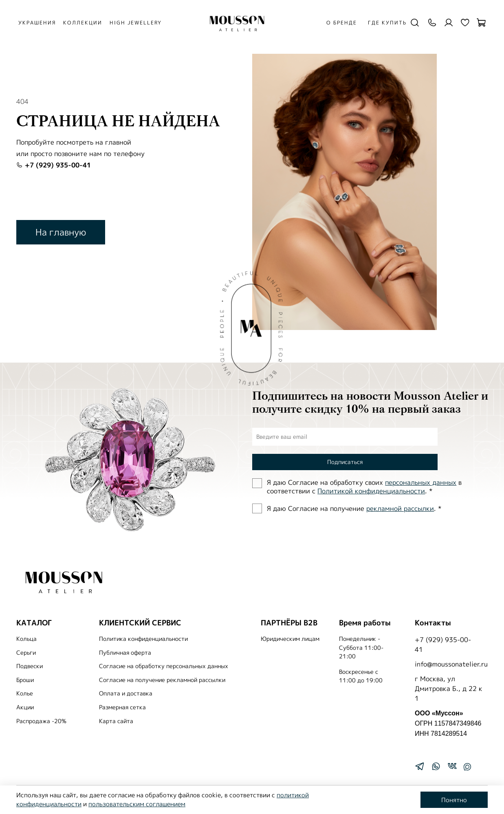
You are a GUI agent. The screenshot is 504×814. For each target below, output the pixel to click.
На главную (61, 232)
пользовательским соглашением (137, 804)
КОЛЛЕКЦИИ (84, 23)
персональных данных (421, 482)
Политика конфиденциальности (143, 639)
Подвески (30, 666)
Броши (25, 680)
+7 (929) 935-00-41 (54, 165)
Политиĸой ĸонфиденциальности (371, 491)
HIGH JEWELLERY (137, 23)
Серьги (26, 653)
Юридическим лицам (290, 639)
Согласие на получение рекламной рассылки (162, 680)
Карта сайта (116, 721)
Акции (25, 707)
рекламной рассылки (400, 508)
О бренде (341, 23)
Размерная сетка (122, 707)
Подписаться (345, 462)
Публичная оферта (125, 653)
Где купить (386, 23)
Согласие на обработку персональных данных (164, 666)
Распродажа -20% (41, 721)
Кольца (26, 639)
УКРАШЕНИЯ (39, 23)
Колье (25, 693)
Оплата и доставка (126, 693)
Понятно (454, 800)
